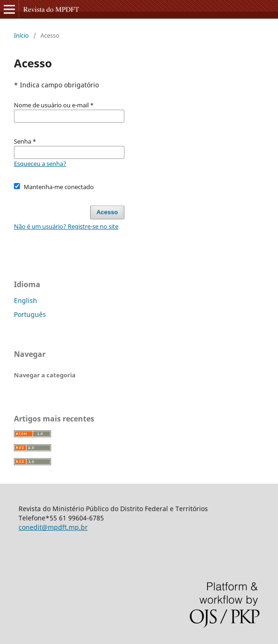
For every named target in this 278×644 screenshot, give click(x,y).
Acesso (107, 212)
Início (21, 35)
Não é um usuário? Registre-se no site (66, 226)
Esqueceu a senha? (40, 164)
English (26, 300)
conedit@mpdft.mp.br (53, 527)
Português (30, 314)
